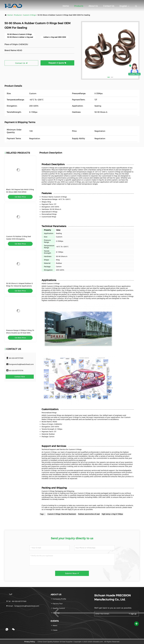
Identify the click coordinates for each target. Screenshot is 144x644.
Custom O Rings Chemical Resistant (62, 514)
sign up (132, 614)
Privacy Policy (30, 642)
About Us (93, 6)
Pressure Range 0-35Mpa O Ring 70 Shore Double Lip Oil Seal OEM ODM (20, 333)
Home (66, 6)
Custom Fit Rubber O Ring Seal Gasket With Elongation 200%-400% (19, 239)
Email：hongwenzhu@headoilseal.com (23, 606)
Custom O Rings (29, 15)
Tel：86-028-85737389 (16, 601)
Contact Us (109, 6)
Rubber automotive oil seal (89, 514)
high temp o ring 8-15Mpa (112, 514)
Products (79, 6)
